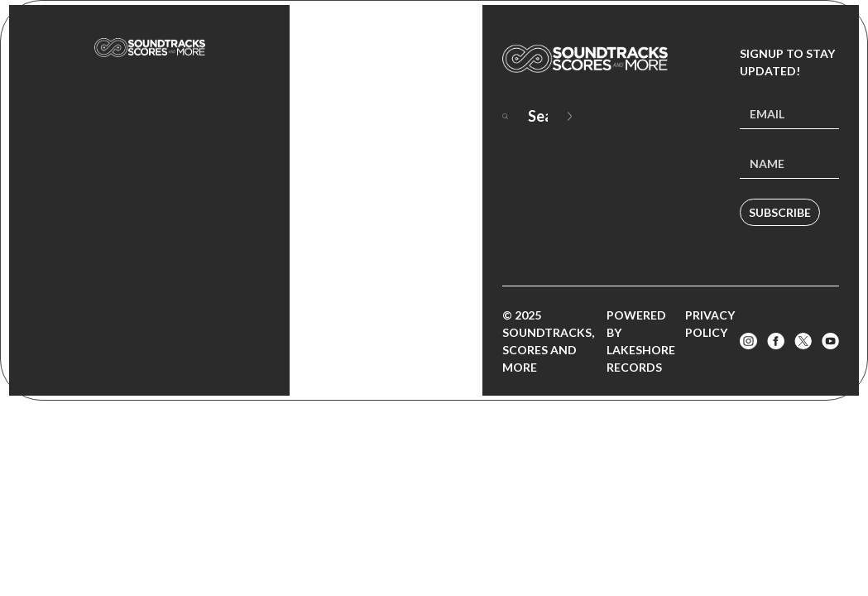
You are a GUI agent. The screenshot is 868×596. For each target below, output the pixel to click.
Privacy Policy (710, 324)
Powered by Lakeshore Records (641, 341)
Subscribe (780, 212)
